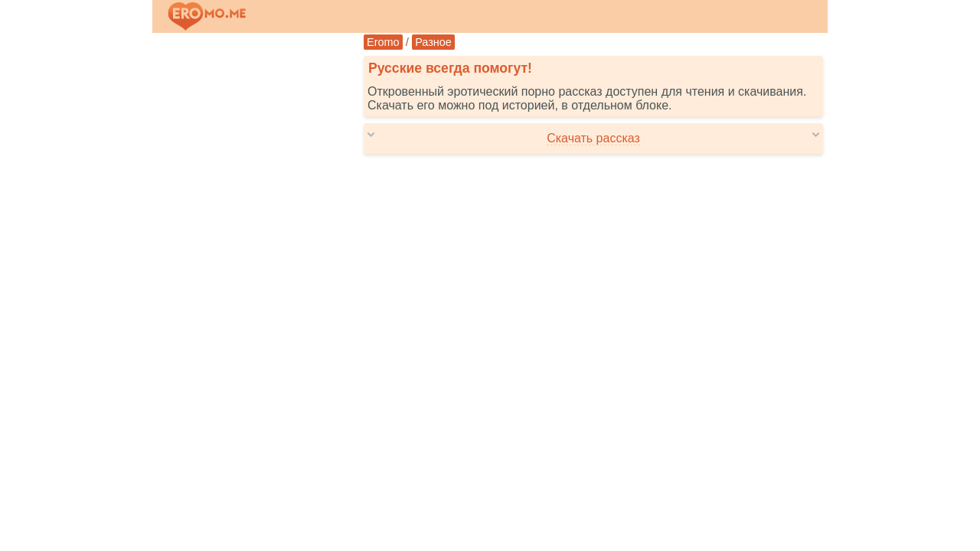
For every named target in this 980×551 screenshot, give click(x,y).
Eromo (383, 42)
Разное (433, 42)
